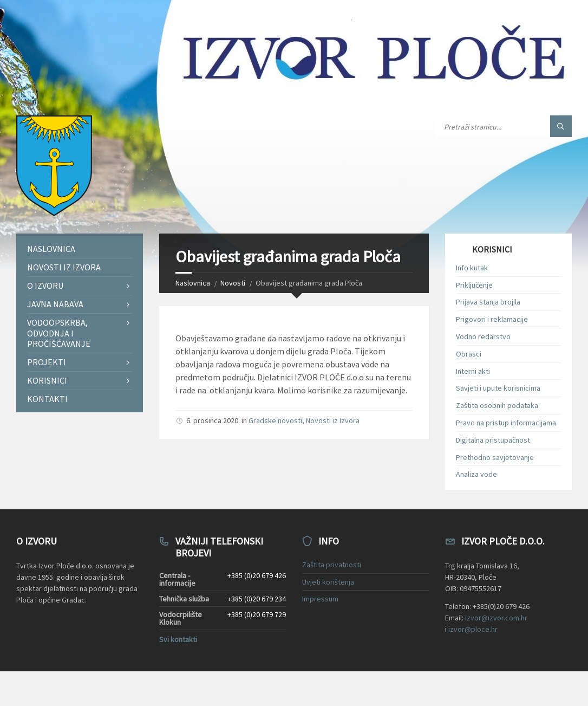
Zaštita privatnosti (332, 565)
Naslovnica (193, 283)
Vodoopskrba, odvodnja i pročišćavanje (59, 333)
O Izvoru (45, 286)
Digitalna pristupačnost (493, 440)
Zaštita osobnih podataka (497, 405)
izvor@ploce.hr (473, 629)
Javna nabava (55, 304)
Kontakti (47, 399)
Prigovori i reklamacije (492, 319)
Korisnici (47, 380)
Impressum (320, 599)
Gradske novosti (275, 420)
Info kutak (472, 268)
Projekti (47, 362)
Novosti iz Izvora (333, 420)
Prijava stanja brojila (488, 302)
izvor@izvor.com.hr (496, 618)
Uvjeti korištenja (328, 582)
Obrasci (469, 354)
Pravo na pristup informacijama (506, 423)
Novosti (233, 283)
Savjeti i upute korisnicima (498, 388)
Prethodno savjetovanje (495, 457)
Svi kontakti (178, 639)
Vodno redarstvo (483, 336)
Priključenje (474, 285)
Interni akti (473, 371)
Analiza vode (476, 474)
